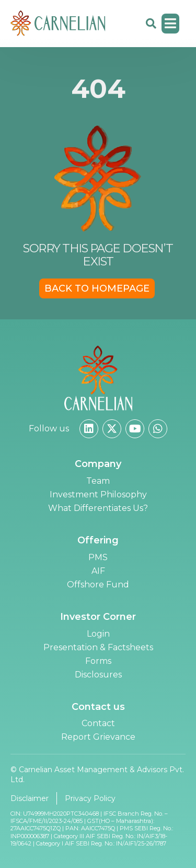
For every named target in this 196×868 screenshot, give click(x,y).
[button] (171, 24)
